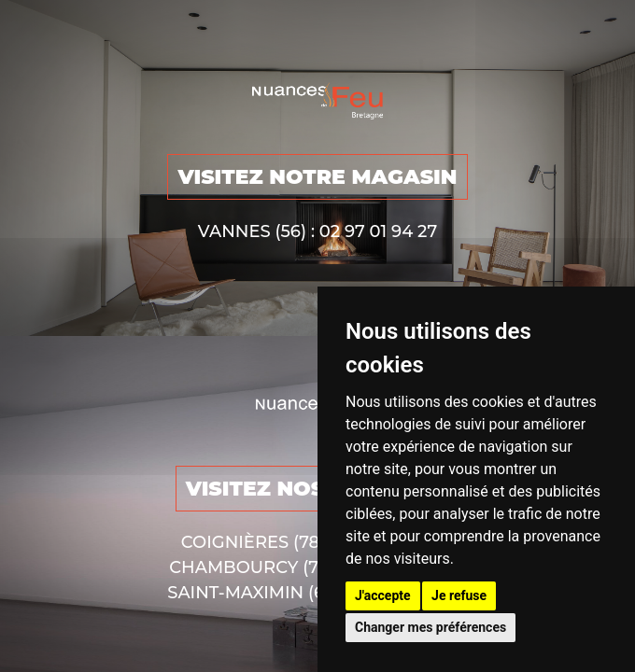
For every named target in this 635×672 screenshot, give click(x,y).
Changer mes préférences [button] (430, 627)
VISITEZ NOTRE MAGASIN (317, 177)
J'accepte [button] (383, 595)
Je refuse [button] (459, 595)
